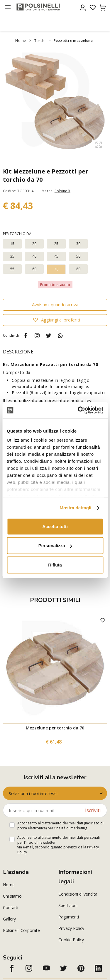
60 (34, 269)
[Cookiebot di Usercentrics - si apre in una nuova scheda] (78, 410)
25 (56, 244)
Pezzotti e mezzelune (73, 41)
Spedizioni (68, 905)
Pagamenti (69, 917)
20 (34, 244)
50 (78, 256)
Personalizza (55, 546)
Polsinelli (62, 191)
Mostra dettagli (75, 508)
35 (12, 256)
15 (12, 244)
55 (12, 269)
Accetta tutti (55, 526)
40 (34, 256)
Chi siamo (12, 896)
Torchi (40, 41)
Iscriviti (93, 810)
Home (21, 41)
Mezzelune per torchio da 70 (55, 728)
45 (56, 256)
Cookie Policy (71, 940)
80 (78, 269)
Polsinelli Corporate (21, 930)
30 (78, 244)
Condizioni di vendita (78, 894)
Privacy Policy (71, 928)
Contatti (11, 907)
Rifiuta (55, 565)
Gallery (9, 919)
